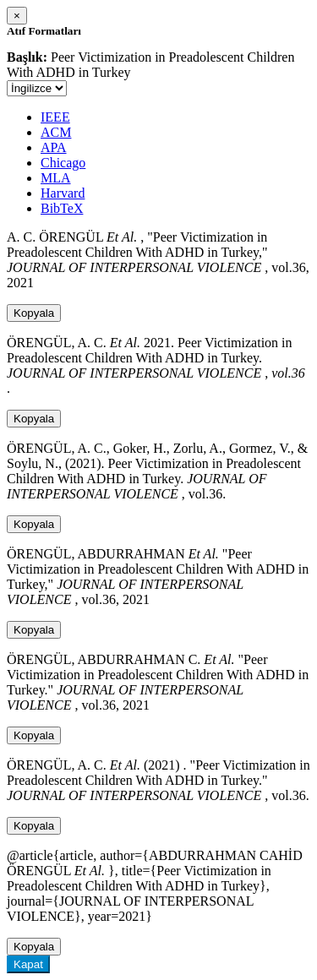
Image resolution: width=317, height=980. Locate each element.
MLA (56, 178)
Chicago (63, 163)
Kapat (28, 964)
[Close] (17, 16)
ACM (56, 132)
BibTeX (62, 208)
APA (54, 147)
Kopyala (34, 313)
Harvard (63, 193)
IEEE (55, 117)
